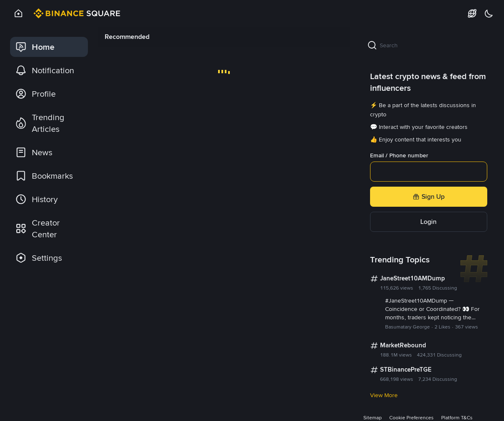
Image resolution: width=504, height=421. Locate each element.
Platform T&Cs (457, 418)
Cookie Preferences (411, 418)
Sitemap (373, 418)
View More (384, 395)
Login (428, 222)
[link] (49, 47)
